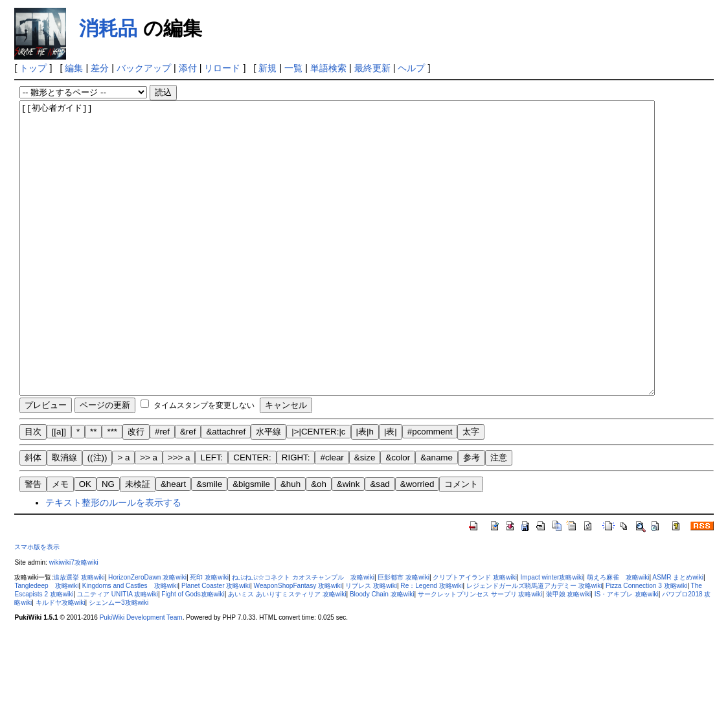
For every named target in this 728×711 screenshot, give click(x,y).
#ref (162, 490)
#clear (332, 516)
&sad (380, 542)
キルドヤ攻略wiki (61, 661)
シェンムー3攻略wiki (119, 661)
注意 (499, 516)
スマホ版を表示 (37, 605)
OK (85, 542)
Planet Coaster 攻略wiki (216, 644)
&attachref (226, 490)
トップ (33, 68)
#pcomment (430, 490)
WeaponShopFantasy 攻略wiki (298, 644)
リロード (222, 68)
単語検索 (328, 68)
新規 (267, 68)
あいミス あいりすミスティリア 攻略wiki (287, 652)
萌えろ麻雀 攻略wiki (618, 636)
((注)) (97, 516)
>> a (149, 516)
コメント (461, 542)
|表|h (365, 490)
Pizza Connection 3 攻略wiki (646, 644)
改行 (136, 490)
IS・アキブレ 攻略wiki (627, 652)
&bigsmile (251, 542)
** (93, 490)
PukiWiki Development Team (141, 676)
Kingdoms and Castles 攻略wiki (130, 644)
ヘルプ (411, 68)
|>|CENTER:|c (318, 490)
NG (108, 542)
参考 (472, 516)
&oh (319, 542)
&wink (348, 542)
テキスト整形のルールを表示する (113, 561)
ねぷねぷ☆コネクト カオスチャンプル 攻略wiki (303, 636)
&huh (290, 542)
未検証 (138, 542)
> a (123, 516)
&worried (417, 542)
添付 (188, 68)
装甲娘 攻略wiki (569, 652)
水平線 (268, 490)
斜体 (33, 516)
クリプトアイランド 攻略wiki (475, 636)
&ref (188, 490)
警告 (33, 542)
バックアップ (144, 68)
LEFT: (211, 516)
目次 (33, 490)
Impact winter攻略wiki (552, 636)
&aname (437, 516)
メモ (60, 542)
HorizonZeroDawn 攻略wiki (147, 636)
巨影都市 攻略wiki (404, 636)
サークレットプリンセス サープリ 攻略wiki (480, 652)
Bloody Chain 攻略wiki (382, 652)
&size (365, 516)
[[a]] (59, 490)
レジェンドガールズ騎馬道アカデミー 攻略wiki (534, 644)
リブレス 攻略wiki (371, 644)
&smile (209, 542)
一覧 (293, 68)
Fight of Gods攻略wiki (193, 652)
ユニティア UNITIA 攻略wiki (118, 652)
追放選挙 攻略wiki (79, 636)
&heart (173, 542)
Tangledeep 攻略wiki (46, 644)
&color (398, 516)
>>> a (179, 516)
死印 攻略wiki (209, 636)
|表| (391, 490)
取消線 (64, 516)
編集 (74, 68)
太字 (471, 490)
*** (112, 490)
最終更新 (372, 68)
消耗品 (108, 28)
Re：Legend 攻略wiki (431, 644)
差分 (100, 68)
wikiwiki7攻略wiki (74, 621)
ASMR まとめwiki (678, 636)
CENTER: (252, 516)
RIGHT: (296, 516)
